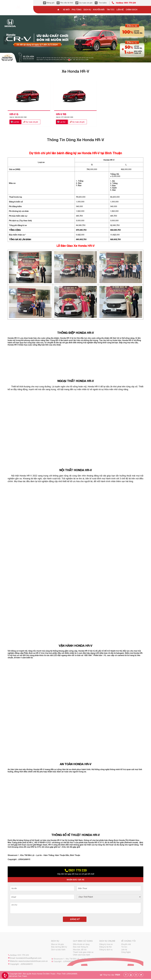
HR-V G (14, 114)
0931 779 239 (75, 870)
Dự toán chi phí (86, 3)
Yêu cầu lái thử (67, 3)
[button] (5, 40)
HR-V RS (61, 114)
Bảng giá (50, 3)
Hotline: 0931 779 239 (126, 3)
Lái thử (16, 122)
